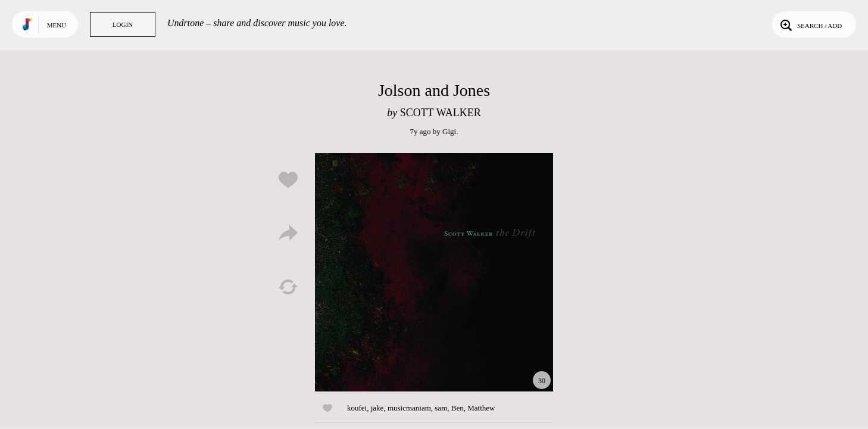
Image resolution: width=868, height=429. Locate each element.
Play (434, 272)
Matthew (481, 408)
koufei (357, 408)
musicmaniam (409, 408)
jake (377, 408)
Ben (458, 408)
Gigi (449, 131)
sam (441, 408)
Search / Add (810, 24)
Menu (57, 25)
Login (123, 24)
